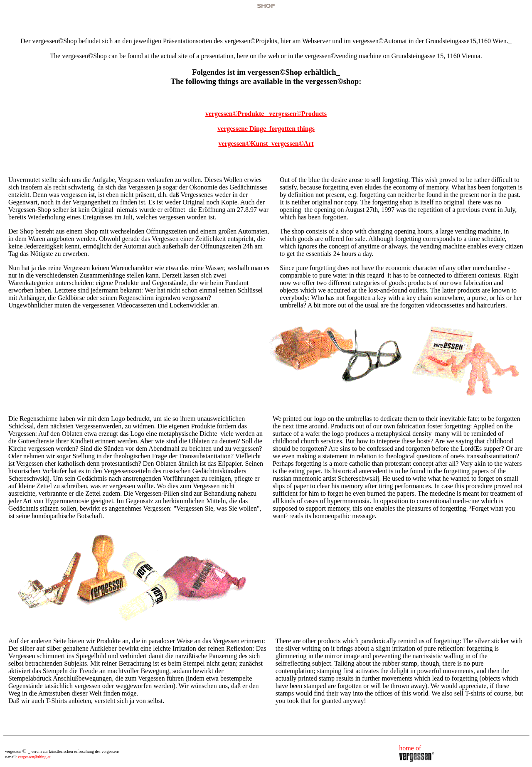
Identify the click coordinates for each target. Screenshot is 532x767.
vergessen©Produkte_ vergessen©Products (266, 114)
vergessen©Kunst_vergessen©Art (266, 144)
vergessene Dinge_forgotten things (266, 129)
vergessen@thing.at (34, 757)
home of (410, 748)
